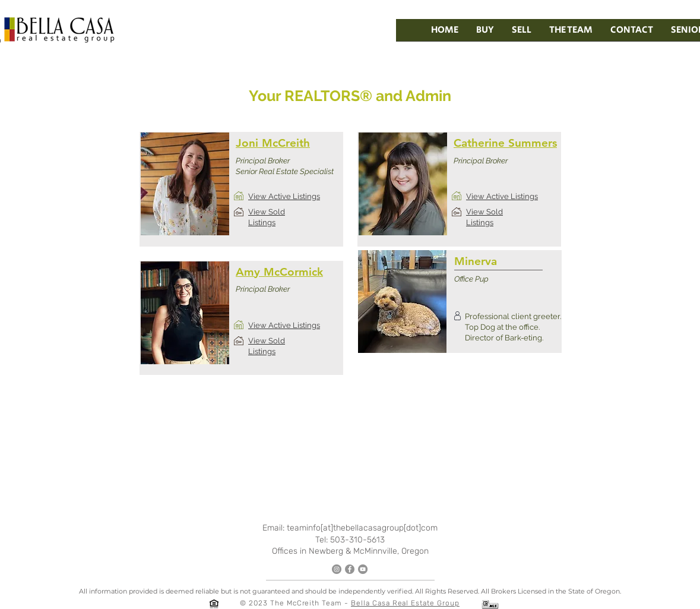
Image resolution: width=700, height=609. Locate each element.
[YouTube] (363, 569)
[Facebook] (350, 569)
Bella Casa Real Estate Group (405, 603)
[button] (485, 34)
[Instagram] (337, 569)
